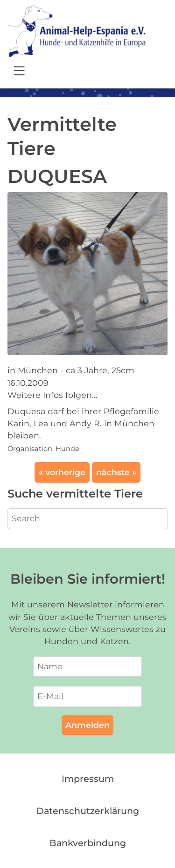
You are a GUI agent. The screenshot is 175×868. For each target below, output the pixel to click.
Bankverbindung (88, 843)
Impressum (88, 779)
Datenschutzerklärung (88, 811)
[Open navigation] (19, 72)
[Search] (87, 518)
